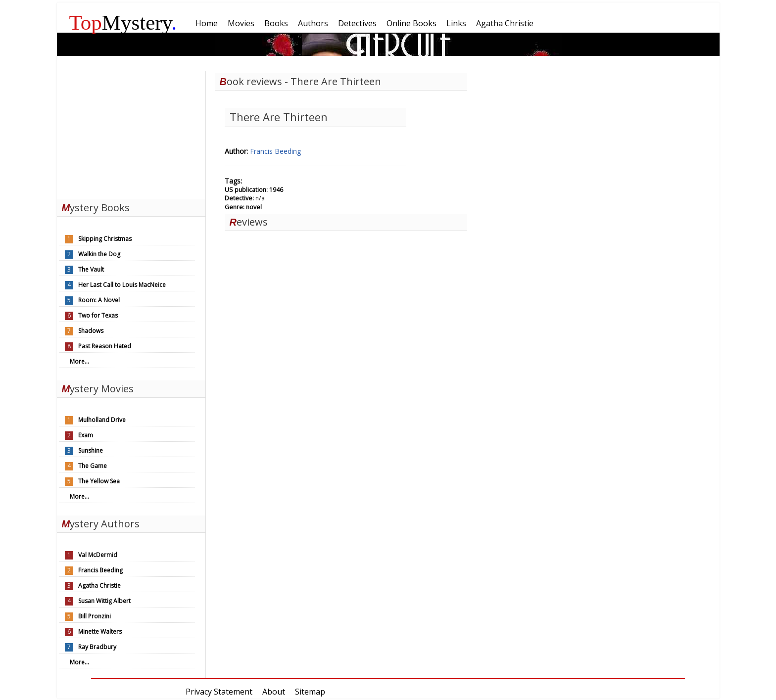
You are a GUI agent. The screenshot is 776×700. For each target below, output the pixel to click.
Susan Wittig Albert (104, 601)
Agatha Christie (99, 585)
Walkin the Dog (99, 254)
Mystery (123, 23)
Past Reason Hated (105, 346)
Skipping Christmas (105, 239)
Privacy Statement (219, 692)
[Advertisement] (131, 133)
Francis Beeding (100, 570)
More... (79, 361)
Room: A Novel (99, 300)
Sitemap (310, 692)
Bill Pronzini (95, 616)
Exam (86, 435)
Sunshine (91, 450)
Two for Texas (98, 315)
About (274, 692)
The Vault (91, 269)
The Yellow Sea (99, 481)
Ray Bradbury (97, 647)
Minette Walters (100, 631)
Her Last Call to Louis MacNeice (122, 285)
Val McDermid (98, 555)
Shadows (91, 331)
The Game (93, 466)
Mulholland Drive (102, 420)
